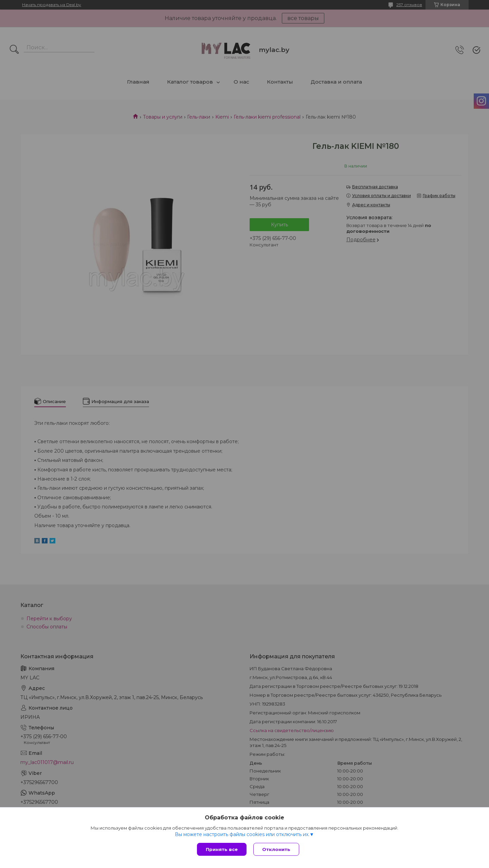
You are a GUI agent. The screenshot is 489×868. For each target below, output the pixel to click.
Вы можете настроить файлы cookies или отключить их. (242, 834)
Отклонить (276, 849)
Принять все (222, 849)
